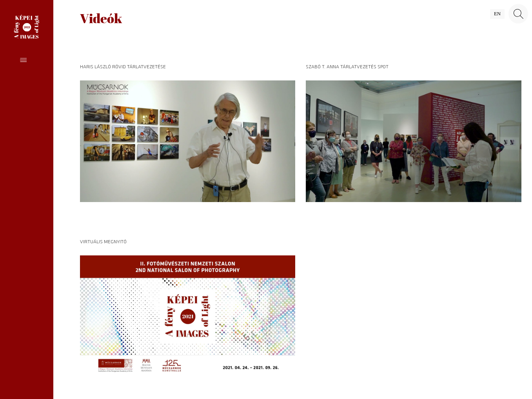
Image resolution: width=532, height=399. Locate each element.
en (497, 14)
